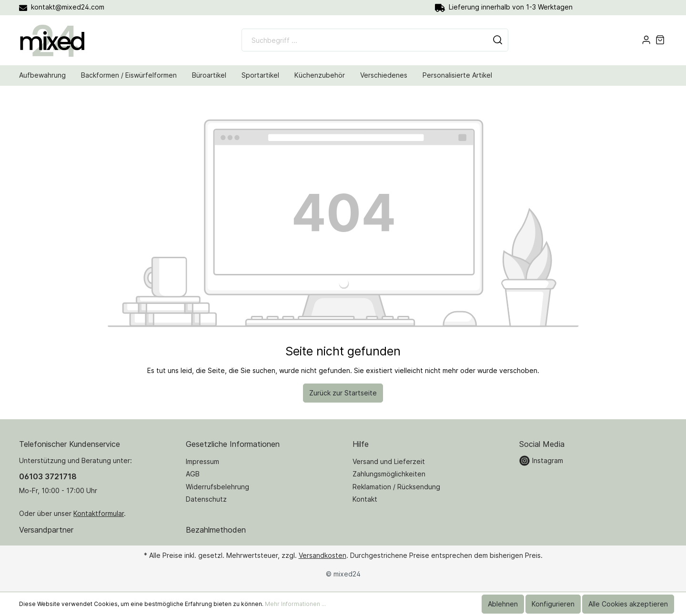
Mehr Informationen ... (295, 604)
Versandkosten (323, 555)
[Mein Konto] (646, 40)
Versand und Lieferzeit (389, 461)
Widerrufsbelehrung (217, 487)
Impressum (202, 461)
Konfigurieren (553, 604)
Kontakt (365, 499)
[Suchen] (498, 40)
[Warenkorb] (660, 40)
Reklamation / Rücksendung (396, 487)
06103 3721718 (48, 476)
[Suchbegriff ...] (365, 40)
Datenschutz (206, 499)
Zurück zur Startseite (343, 393)
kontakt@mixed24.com (62, 7)
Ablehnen (503, 604)
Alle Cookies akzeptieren (628, 604)
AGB (193, 474)
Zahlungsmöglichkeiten (389, 474)
